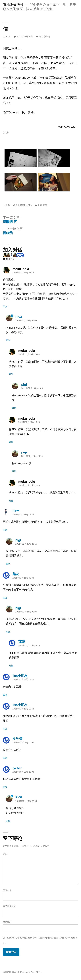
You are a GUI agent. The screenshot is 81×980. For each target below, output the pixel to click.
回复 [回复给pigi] (14, 408)
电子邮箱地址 (9, 906)
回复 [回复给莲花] (5, 598)
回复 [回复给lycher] (5, 787)
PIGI (8, 37)
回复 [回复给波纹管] (5, 758)
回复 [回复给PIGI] (8, 340)
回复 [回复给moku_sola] (5, 306)
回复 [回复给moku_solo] (11, 501)
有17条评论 (45, 37)
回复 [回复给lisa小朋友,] (5, 695)
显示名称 (7, 890)
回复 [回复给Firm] (5, 530)
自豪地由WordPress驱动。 (30, 972)
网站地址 (7, 922)
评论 (6, 854)
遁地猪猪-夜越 (13, 5)
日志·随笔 (43, 205)
